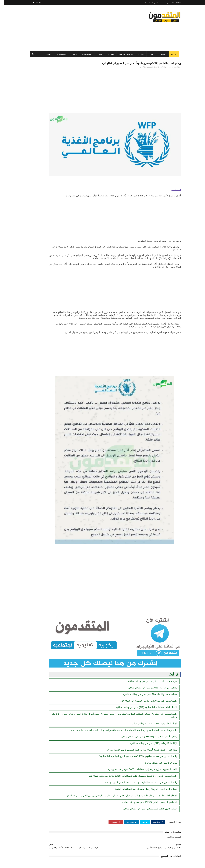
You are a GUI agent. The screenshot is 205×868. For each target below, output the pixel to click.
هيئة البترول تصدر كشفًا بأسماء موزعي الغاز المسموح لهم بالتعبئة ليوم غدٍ (138, 713)
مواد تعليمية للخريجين (124, 54)
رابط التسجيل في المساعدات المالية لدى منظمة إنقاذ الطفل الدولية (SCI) (137, 746)
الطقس (47, 54)
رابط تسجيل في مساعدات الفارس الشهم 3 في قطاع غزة (145, 661)
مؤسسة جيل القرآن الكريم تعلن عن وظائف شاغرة (149, 641)
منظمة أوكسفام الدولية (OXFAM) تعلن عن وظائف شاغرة (145, 700)
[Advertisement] (76, 28)
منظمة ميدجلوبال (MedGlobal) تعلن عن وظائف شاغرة (146, 654)
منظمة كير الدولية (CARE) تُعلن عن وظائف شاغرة (149, 648)
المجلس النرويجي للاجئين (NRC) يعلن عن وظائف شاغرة (146, 768)
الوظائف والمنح (85, 54)
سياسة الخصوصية (153, 3)
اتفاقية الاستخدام (172, 3)
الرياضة (72, 54)
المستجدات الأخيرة (143, 73)
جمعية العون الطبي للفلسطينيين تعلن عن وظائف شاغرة (146, 775)
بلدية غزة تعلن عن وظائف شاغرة (157, 726)
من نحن (163, 3)
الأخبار (149, 54)
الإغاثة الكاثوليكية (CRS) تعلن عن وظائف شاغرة (150, 684)
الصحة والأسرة (60, 54)
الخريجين (109, 54)
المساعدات (160, 54)
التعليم (140, 54)
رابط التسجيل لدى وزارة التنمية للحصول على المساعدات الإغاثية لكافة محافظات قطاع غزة (129, 739)
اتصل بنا (144, 3)
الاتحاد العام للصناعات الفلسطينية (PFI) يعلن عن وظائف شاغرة (143, 667)
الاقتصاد (98, 54)
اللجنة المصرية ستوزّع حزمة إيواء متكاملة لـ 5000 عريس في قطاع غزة (139, 733)
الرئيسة (172, 54)
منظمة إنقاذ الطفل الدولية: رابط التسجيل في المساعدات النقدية (142, 752)
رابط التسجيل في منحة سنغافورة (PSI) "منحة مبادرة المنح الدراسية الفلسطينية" (134, 719)
